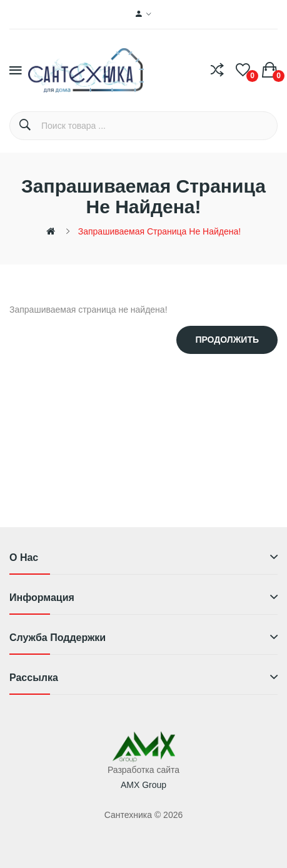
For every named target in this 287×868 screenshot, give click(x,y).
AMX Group (143, 785)
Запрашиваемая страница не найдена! (159, 231)
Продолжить (227, 340)
